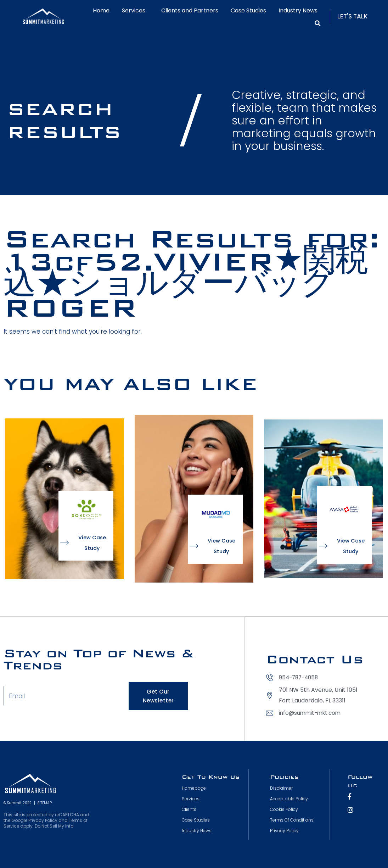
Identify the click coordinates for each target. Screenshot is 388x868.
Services (135, 10)
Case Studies (248, 10)
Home (101, 10)
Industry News (298, 10)
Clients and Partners (190, 10)
